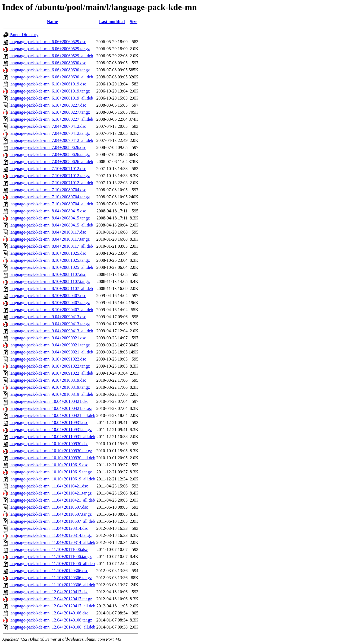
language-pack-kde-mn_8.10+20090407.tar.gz (50, 303)
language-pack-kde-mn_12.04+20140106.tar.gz (51, 620)
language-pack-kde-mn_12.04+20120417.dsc (49, 592)
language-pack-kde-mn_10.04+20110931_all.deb (52, 437)
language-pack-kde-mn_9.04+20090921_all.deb (51, 352)
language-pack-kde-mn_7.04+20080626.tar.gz (50, 154)
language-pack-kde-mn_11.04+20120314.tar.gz (51, 535)
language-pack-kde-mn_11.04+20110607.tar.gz (51, 514)
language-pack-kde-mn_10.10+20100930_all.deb (52, 458)
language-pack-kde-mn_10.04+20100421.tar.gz (51, 408)
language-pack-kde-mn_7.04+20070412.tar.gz (50, 133)
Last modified (112, 22)
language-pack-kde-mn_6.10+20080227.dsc (48, 105)
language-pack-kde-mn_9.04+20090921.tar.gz (50, 345)
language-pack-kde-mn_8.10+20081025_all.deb (51, 267)
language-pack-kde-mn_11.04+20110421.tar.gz (51, 493)
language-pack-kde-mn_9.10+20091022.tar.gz (50, 366)
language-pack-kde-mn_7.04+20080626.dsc (48, 147)
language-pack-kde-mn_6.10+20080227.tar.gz (50, 112)
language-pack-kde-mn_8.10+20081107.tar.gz (50, 281)
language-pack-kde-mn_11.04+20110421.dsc (49, 486)
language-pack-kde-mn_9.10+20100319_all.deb (51, 394)
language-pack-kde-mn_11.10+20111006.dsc (49, 549)
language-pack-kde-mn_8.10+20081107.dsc (48, 274)
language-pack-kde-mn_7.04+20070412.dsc (48, 126)
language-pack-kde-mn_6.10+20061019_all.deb (51, 98)
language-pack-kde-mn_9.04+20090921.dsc (48, 338)
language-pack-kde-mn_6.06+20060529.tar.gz (50, 49)
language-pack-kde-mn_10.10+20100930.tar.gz (51, 451)
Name (52, 22)
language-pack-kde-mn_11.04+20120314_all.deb (52, 542)
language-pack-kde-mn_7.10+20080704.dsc (48, 190)
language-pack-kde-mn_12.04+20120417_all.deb (52, 606)
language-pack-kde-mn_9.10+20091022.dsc (48, 359)
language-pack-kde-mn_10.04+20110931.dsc (49, 423)
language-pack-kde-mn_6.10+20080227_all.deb (51, 119)
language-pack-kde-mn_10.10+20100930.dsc (49, 444)
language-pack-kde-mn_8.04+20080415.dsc (48, 211)
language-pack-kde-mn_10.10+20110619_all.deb (52, 479)
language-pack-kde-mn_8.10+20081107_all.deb (51, 288)
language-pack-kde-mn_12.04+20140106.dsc (49, 613)
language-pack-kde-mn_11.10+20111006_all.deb (52, 564)
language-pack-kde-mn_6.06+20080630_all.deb (51, 77)
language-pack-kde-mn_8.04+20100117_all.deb (51, 246)
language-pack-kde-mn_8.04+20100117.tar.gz (50, 239)
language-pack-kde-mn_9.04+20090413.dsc (48, 317)
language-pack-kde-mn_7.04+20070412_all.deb (51, 140)
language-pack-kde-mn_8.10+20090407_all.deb (51, 310)
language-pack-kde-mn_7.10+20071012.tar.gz (50, 176)
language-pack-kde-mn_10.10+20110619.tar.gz (51, 472)
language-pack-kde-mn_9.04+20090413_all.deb (51, 331)
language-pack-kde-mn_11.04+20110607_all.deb (52, 521)
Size (134, 22)
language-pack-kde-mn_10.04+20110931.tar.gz (51, 430)
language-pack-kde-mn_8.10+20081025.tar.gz (50, 260)
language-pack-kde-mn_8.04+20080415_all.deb (51, 225)
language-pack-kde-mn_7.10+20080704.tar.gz (50, 197)
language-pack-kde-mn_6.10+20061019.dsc (48, 84)
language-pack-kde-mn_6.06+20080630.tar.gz (50, 70)
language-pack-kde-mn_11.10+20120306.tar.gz (51, 578)
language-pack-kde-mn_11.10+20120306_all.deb (52, 585)
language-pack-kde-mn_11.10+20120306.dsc (49, 571)
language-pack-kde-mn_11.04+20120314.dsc (49, 528)
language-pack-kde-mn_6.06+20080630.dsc (48, 63)
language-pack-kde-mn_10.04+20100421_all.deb (52, 415)
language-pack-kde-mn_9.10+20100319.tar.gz (50, 387)
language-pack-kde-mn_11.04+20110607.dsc (49, 507)
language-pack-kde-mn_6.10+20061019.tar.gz (50, 91)
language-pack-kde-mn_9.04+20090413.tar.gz (50, 324)
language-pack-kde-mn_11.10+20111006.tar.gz (51, 557)
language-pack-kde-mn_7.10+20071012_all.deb (51, 183)
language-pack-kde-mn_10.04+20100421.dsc (49, 401)
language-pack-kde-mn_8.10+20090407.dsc (48, 296)
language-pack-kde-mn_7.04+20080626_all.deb (51, 162)
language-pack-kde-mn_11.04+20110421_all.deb (52, 500)
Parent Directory (24, 35)
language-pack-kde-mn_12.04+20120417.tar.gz (51, 599)
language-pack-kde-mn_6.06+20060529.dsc (48, 42)
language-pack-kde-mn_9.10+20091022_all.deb (51, 373)
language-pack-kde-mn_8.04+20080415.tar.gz (50, 218)
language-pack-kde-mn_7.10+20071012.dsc (48, 169)
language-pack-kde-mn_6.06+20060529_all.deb (51, 56)
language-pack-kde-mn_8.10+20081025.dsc (48, 253)
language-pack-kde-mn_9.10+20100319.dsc (48, 380)
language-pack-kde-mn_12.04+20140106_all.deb (52, 627)
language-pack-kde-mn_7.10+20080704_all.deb (51, 204)
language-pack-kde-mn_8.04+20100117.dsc (48, 232)
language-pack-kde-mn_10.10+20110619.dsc (49, 465)
